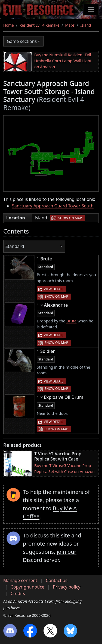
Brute (72, 321)
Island (86, 25)
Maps (70, 25)
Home (9, 25)
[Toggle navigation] (91, 10)
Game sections (22, 41)
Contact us (57, 580)
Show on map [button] (70, 218)
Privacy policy (67, 587)
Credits (18, 593)
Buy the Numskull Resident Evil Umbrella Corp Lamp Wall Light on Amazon (63, 61)
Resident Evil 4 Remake (40, 25)
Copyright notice (27, 587)
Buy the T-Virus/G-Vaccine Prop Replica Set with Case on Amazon (64, 469)
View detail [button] (54, 289)
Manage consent (20, 580)
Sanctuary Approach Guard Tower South (53, 206)
